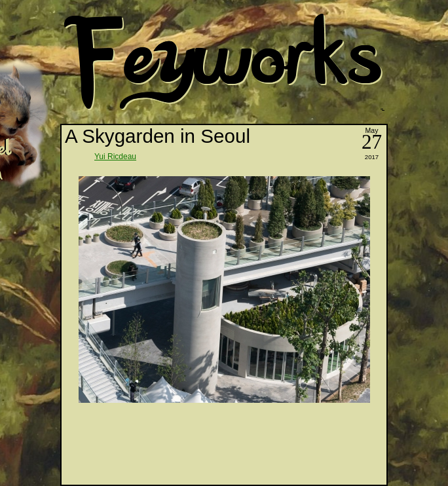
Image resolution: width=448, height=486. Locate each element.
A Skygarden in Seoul (158, 136)
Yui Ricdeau (115, 157)
